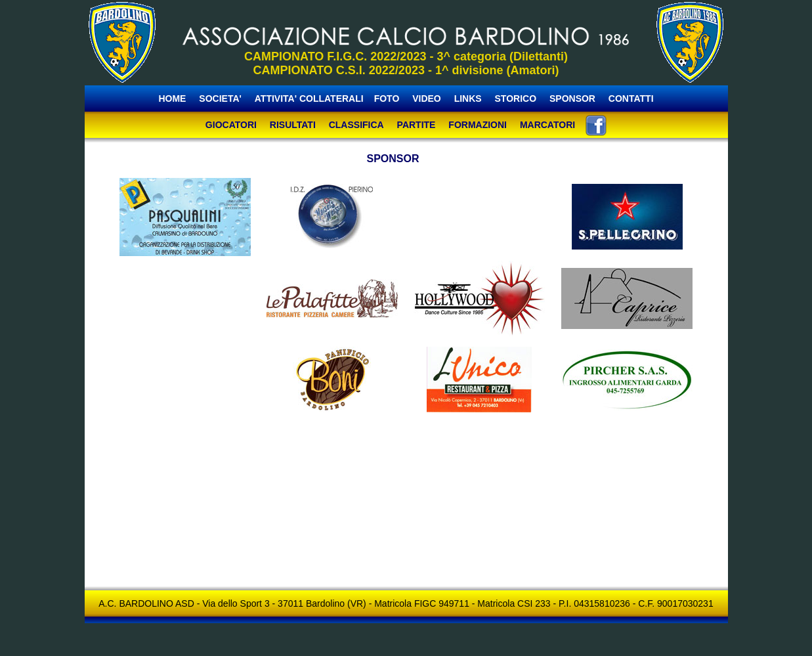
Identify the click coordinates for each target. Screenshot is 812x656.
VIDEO (427, 98)
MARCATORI (547, 125)
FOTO (387, 98)
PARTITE (417, 125)
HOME (172, 98)
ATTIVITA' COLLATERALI (309, 98)
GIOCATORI (231, 125)
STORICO (516, 98)
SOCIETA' (221, 98)
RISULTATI (293, 125)
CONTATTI (631, 98)
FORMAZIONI (478, 125)
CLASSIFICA (356, 125)
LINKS (468, 98)
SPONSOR (572, 98)
